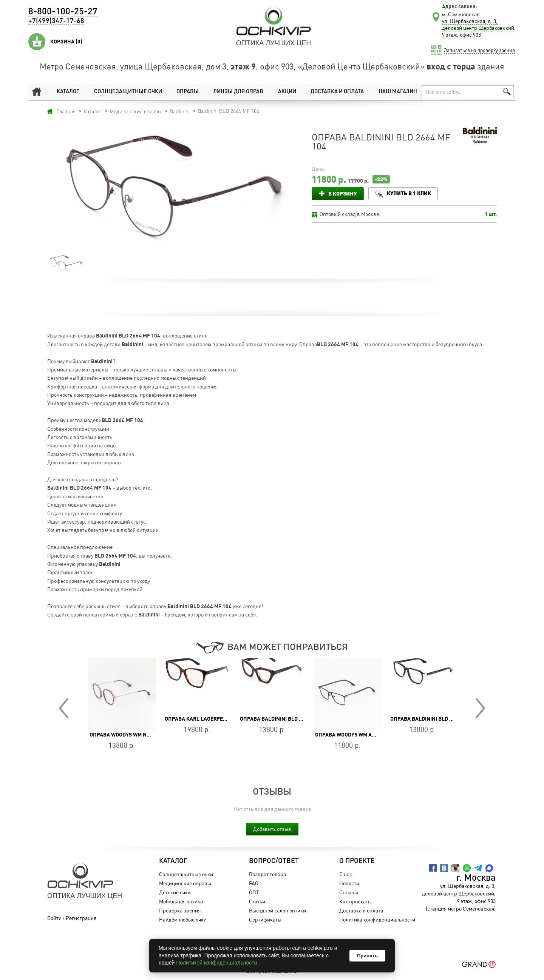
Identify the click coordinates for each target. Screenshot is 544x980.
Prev (64, 708)
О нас (345, 874)
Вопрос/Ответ (273, 861)
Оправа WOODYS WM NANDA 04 (129, 735)
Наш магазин (397, 92)
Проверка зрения (179, 910)
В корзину (342, 193)
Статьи (256, 901)
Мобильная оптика (180, 901)
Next (480, 708)
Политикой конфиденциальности (216, 963)
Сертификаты (264, 919)
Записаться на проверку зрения (479, 50)
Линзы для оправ (237, 92)
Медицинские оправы (184, 883)
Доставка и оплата (336, 92)
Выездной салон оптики (276, 910)
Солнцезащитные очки (126, 92)
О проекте (356, 861)
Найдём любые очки (182, 919)
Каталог (67, 92)
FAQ (253, 883)
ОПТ (253, 892)
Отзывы (348, 892)
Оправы (186, 92)
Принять (367, 956)
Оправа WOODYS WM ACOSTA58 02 (358, 735)
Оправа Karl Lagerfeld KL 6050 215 (212, 719)
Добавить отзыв (272, 829)
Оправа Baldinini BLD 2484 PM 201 (435, 719)
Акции (286, 92)
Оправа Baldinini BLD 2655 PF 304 (284, 719)
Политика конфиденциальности (376, 919)
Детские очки (174, 892)
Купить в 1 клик (410, 193)
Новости (348, 883)
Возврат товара (266, 874)
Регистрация (81, 918)
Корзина (66, 42)
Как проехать (354, 901)
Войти (54, 918)
